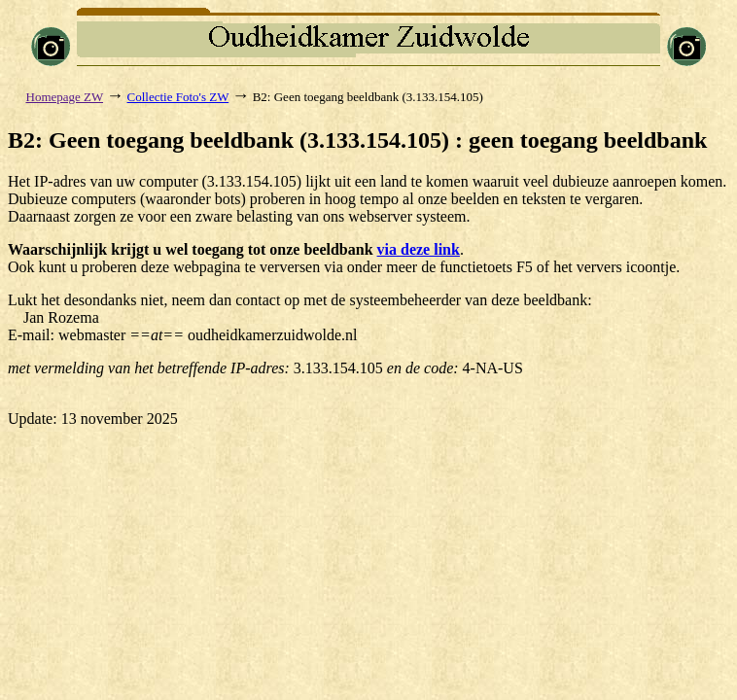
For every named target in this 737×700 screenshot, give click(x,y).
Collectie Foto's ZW (178, 97)
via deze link (419, 249)
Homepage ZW (65, 97)
